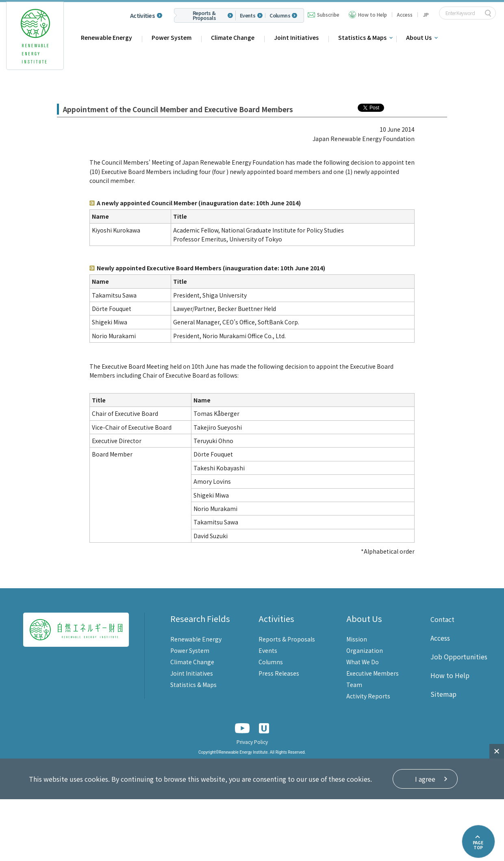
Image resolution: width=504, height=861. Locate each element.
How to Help (373, 14)
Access (405, 14)
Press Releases (279, 673)
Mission (357, 639)
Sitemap (443, 694)
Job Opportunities (459, 657)
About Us (419, 37)
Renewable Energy (106, 37)
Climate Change (233, 37)
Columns (280, 15)
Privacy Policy (252, 742)
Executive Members (373, 673)
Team (354, 685)
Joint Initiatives (296, 37)
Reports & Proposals (204, 15)
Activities (142, 15)
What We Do (363, 662)
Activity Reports (368, 696)
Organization (365, 650)
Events (248, 15)
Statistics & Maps (362, 37)
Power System (172, 37)
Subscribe (328, 14)
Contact (442, 619)
